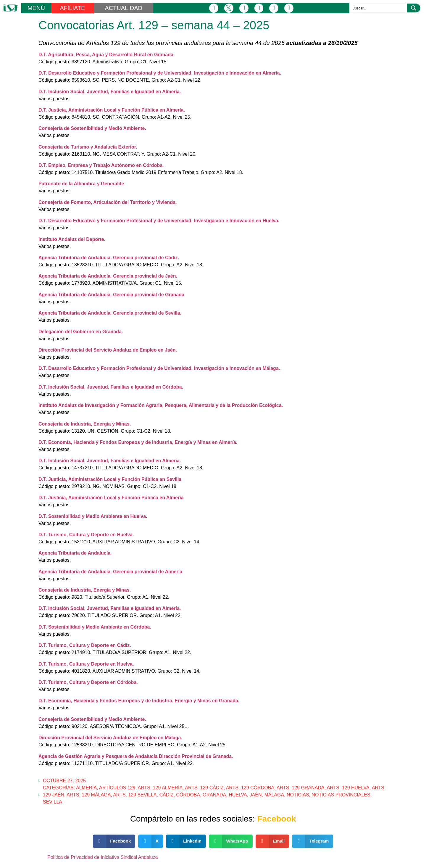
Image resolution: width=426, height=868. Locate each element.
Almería (86, 788)
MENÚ (36, 8)
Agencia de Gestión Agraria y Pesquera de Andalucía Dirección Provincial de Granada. (136, 756)
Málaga (274, 795)
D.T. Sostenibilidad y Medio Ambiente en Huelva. (93, 516)
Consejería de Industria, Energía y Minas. (85, 424)
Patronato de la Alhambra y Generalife (81, 184)
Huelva (238, 795)
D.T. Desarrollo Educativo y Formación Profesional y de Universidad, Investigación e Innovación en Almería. (160, 73)
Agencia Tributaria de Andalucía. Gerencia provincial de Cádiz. (109, 258)
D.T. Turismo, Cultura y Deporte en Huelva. (86, 535)
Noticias (298, 795)
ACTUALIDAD (124, 8)
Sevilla (53, 802)
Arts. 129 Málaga (89, 795)
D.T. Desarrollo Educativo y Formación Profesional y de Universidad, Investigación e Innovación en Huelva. (159, 221)
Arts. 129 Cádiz (204, 788)
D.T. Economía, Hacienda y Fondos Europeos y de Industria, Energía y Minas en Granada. (139, 701)
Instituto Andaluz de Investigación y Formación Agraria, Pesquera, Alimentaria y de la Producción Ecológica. (161, 405)
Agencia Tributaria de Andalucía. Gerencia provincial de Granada (111, 295)
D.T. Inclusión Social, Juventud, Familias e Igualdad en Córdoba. (111, 387)
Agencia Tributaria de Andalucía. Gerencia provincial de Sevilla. (110, 313)
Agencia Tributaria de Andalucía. (75, 553)
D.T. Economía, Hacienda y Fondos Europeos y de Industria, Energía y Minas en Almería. (138, 442)
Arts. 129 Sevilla (135, 795)
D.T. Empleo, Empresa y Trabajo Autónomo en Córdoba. (101, 165)
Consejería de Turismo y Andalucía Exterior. (88, 147)
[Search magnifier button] (414, 8)
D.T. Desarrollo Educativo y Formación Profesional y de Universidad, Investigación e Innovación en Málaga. (159, 368)
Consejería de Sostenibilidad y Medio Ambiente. (92, 128)
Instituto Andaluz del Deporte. (72, 239)
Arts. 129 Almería (160, 788)
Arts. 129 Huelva (348, 788)
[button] (114, 841)
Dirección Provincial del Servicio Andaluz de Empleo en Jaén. (108, 350)
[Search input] (378, 8)
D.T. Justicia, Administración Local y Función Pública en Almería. (112, 110)
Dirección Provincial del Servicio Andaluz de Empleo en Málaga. (110, 738)
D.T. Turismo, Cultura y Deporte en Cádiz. (85, 645)
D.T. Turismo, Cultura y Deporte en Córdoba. (88, 682)
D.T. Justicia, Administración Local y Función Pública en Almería (111, 498)
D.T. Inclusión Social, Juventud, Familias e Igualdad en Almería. (110, 92)
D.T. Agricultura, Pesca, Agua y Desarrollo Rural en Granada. (106, 55)
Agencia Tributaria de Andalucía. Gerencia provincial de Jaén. (108, 276)
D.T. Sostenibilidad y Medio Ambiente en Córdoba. (95, 627)
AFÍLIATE (72, 8)
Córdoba (188, 795)
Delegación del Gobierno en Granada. (81, 332)
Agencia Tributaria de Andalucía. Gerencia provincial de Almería (110, 572)
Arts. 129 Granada (301, 788)
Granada (214, 795)
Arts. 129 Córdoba (250, 788)
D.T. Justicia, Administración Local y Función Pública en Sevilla (110, 479)
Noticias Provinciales (341, 795)
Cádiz (166, 795)
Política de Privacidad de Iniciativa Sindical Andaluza (103, 857)
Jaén (256, 795)
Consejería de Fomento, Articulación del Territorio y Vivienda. (108, 202)
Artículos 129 (117, 788)
